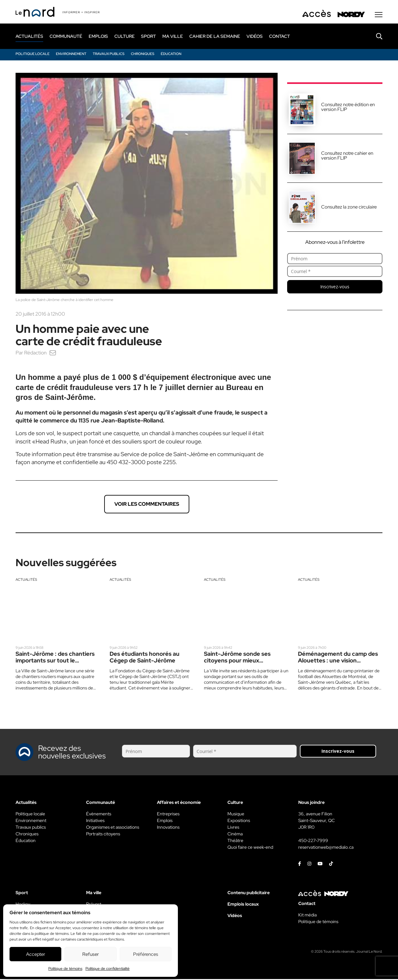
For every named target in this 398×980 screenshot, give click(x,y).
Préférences (146, 954)
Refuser (91, 954)
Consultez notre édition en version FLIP (348, 108)
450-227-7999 (313, 841)
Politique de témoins (65, 969)
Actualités (26, 580)
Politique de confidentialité (108, 969)
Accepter (36, 954)
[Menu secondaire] (379, 16)
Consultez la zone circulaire (349, 208)
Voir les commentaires (147, 505)
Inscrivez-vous (335, 288)
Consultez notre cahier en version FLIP (347, 157)
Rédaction (35, 354)
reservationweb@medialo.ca (326, 848)
